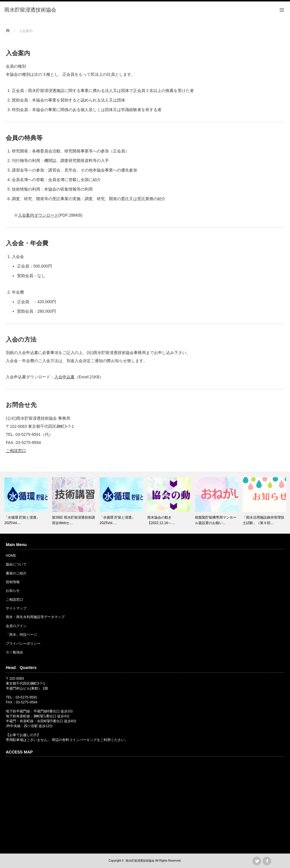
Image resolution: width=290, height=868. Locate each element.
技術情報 (13, 582)
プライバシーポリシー (23, 644)
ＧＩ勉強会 (14, 652)
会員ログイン (16, 626)
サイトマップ (16, 608)
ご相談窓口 (16, 451)
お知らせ (13, 591)
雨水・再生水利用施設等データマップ (35, 617)
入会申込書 (64, 377)
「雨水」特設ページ (21, 635)
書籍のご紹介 (16, 573)
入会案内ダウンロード (38, 215)
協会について (16, 564)
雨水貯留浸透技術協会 (140, 861)
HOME (11, 556)
